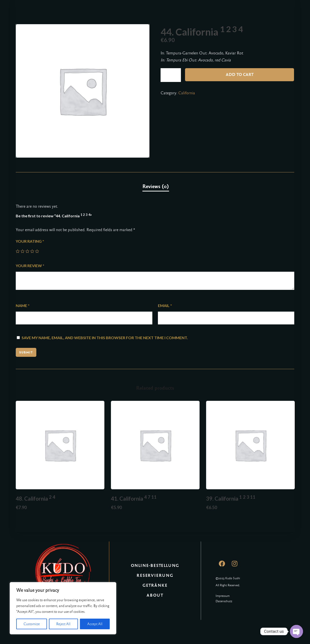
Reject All (63, 624)
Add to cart (240, 75)
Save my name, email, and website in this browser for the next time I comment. (105, 338)
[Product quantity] (171, 75)
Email (165, 305)
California (187, 93)
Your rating (30, 241)
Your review (30, 266)
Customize (32, 624)
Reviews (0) (156, 186)
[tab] (156, 187)
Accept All (95, 624)
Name (23, 305)
